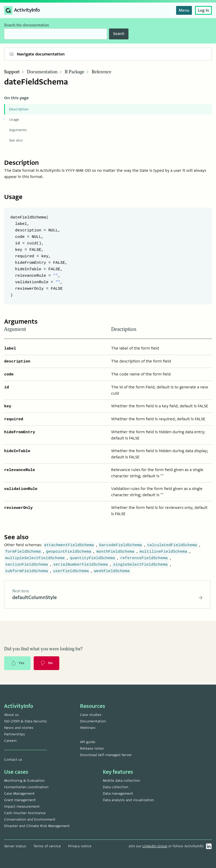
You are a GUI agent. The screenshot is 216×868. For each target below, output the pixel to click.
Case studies (91, 715)
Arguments (18, 130)
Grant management (20, 800)
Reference (102, 72)
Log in (203, 10)
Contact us (13, 760)
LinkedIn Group (155, 846)
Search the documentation (27, 25)
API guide (88, 742)
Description (19, 109)
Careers (10, 741)
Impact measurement (22, 806)
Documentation (42, 72)
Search (119, 34)
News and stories (19, 728)
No (48, 665)
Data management (118, 794)
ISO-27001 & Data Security (26, 721)
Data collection (116, 787)
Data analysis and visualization (128, 800)
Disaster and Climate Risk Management (37, 826)
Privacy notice (80, 846)
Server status (15, 846)
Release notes (92, 748)
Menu (184, 10)
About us (12, 715)
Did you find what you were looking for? (43, 650)
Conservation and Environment (30, 819)
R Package (75, 72)
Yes (18, 665)
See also (16, 140)
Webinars (88, 728)
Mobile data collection (121, 781)
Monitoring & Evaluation (24, 781)
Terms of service (47, 846)
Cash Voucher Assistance (25, 813)
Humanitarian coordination (26, 787)
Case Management (19, 794)
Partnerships (15, 734)
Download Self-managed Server (106, 755)
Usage (14, 120)
